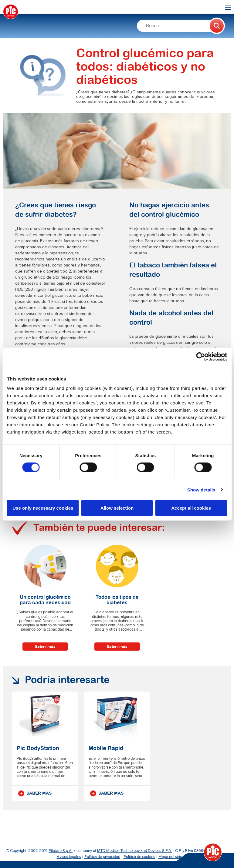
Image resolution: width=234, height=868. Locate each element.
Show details (201, 489)
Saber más (45, 647)
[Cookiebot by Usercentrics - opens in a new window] (200, 357)
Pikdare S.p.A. (61, 851)
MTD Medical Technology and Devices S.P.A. (135, 851)
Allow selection (117, 508)
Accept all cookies (191, 508)
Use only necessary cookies (43, 508)
